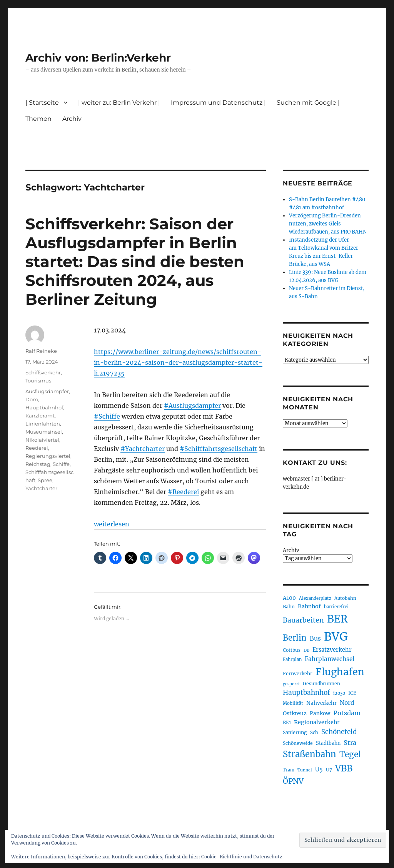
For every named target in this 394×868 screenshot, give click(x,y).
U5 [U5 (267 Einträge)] (319, 770)
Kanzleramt (40, 416)
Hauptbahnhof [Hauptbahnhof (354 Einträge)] (306, 693)
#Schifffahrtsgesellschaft (219, 449)
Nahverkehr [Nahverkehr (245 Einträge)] (321, 703)
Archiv (72, 119)
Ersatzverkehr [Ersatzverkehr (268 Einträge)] (332, 650)
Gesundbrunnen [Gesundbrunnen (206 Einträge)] (321, 684)
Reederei (37, 448)
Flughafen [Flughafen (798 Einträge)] (340, 672)
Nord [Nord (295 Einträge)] (347, 703)
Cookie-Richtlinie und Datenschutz (242, 857)
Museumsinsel (44, 432)
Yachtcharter (41, 488)
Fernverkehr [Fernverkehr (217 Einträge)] (298, 674)
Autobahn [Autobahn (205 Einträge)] (345, 598)
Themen (38, 119)
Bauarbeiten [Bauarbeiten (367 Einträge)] (303, 620)
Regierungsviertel (48, 456)
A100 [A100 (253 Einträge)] (289, 598)
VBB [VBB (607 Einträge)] (344, 768)
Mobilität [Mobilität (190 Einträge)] (293, 703)
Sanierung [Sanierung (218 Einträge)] (295, 732)
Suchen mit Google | (308, 103)
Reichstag (38, 464)
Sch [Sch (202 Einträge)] (314, 732)
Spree (45, 480)
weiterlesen (112, 524)
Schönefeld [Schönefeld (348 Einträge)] (339, 732)
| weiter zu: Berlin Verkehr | (119, 103)
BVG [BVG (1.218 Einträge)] (336, 637)
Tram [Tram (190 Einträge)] (289, 770)
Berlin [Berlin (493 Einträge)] (295, 638)
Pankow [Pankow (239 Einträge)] (320, 714)
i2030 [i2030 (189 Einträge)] (339, 693)
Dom (32, 399)
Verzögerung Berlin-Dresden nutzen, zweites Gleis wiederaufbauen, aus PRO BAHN (328, 224)
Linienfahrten (43, 424)
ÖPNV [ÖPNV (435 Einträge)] (293, 781)
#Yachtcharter (143, 449)
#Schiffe (107, 416)
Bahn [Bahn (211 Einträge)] (289, 607)
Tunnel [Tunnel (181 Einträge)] (305, 770)
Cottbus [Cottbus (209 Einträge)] (292, 650)
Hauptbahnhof (44, 407)
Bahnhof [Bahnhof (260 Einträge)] (309, 606)
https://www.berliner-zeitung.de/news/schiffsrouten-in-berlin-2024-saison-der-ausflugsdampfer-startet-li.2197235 (178, 362)
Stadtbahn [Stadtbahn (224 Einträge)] (328, 743)
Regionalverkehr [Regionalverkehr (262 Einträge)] (317, 722)
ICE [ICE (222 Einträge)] (352, 693)
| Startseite (42, 103)
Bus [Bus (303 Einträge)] (315, 638)
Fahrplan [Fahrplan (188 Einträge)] (292, 659)
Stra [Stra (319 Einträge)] (350, 743)
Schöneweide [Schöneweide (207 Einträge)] (298, 743)
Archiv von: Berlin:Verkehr (98, 58)
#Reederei (183, 492)
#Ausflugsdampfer (192, 406)
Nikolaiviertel (42, 440)
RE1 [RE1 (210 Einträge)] (287, 722)
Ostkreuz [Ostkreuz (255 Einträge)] (295, 713)
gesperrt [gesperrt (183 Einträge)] (291, 684)
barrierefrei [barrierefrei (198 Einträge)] (336, 607)
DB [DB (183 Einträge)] (306, 650)
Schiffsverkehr (43, 372)
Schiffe (61, 464)
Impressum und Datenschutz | (218, 103)
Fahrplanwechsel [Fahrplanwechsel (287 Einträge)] (330, 659)
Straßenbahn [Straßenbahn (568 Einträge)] (310, 754)
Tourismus (38, 381)
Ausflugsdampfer (47, 391)
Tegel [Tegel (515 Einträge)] (350, 754)
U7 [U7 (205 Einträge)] (329, 770)
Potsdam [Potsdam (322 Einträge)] (347, 713)
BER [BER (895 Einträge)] (337, 619)
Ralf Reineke (41, 351)
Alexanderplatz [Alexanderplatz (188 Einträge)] (315, 598)
